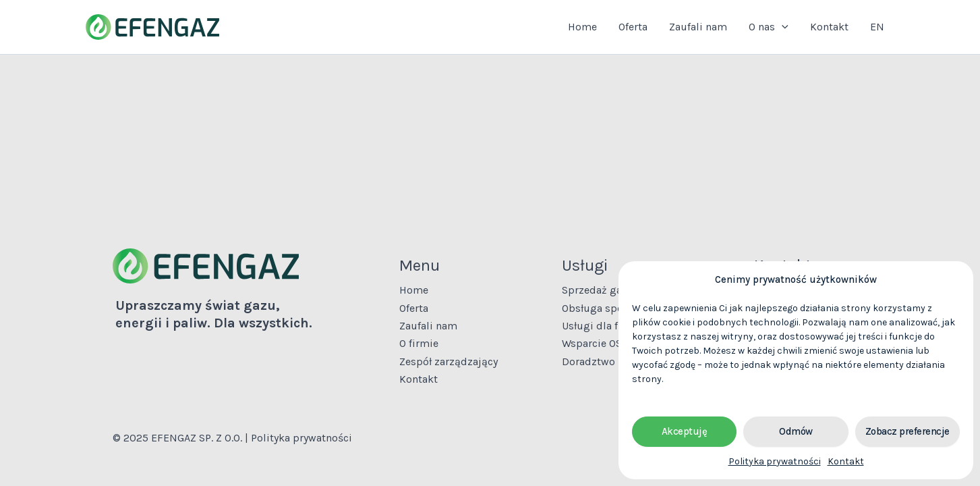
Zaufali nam (698, 27)
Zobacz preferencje (907, 431)
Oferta (633, 27)
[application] (782, 27)
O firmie (419, 343)
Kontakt (846, 461)
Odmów (796, 431)
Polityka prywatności (775, 461)
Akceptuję (685, 431)
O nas (769, 27)
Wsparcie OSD (596, 343)
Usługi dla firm (599, 326)
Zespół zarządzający (449, 361)
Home (582, 27)
